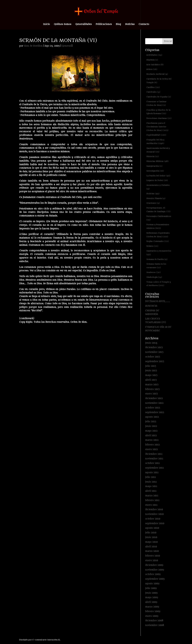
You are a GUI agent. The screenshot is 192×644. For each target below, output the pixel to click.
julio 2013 (151, 366)
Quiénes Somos (63, 24)
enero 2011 (151, 505)
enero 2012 (151, 449)
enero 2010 (152, 560)
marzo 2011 (152, 496)
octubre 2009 (153, 574)
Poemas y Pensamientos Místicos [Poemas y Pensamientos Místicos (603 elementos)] (158, 226)
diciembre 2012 (154, 398)
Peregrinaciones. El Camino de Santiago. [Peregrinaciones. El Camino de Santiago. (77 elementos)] (158, 210)
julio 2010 (151, 533)
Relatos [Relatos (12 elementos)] (152, 246)
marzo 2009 (152, 607)
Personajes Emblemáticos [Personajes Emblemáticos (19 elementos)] (159, 218)
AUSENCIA (151, 306)
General (66, 46)
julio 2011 (151, 477)
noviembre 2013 (154, 352)
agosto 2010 (152, 528)
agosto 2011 (152, 473)
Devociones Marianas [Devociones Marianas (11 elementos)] (159, 118)
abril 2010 (151, 547)
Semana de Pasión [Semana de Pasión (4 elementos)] (157, 259)
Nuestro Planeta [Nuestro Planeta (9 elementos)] (156, 198)
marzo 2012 (152, 440)
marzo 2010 (152, 551)
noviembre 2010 (154, 514)
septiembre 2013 (155, 361)
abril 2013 (151, 380)
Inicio (46, 24)
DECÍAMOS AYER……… (158, 301)
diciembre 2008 (154, 621)
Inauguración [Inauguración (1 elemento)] (154, 166)
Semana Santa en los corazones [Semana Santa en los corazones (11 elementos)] (156, 266)
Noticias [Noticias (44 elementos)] (153, 194)
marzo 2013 (152, 385)
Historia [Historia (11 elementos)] (153, 156)
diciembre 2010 (154, 510)
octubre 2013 (153, 357)
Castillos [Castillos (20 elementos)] (153, 87)
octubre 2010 (153, 519)
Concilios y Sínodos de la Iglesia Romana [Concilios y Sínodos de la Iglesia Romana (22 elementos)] (158, 112)
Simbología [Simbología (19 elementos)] (154, 277)
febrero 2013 (152, 389)
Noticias (130, 24)
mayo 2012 (151, 431)
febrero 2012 (152, 445)
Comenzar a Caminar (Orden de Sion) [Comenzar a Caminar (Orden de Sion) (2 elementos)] (156, 103)
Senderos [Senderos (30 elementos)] (153, 272)
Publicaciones (104, 24)
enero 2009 (152, 616)
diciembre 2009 (154, 565)
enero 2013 (151, 394)
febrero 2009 (153, 611)
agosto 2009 (152, 584)
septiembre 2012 (155, 412)
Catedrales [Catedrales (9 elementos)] (153, 92)
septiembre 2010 (155, 524)
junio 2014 (151, 343)
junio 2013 (151, 371)
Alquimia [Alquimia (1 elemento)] (152, 60)
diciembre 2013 (154, 347)
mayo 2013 (151, 375)
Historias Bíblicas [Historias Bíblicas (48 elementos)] (157, 161)
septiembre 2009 (155, 579)
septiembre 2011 (154, 468)
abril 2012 (151, 436)
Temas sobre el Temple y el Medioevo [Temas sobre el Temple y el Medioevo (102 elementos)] (159, 284)
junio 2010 (151, 537)
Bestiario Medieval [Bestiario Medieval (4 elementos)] (157, 74)
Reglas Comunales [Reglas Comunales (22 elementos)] (158, 241)
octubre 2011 (152, 463)
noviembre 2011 (154, 459)
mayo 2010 (151, 542)
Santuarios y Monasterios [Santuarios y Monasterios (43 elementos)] (159, 253)
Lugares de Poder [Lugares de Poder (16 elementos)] (157, 180)
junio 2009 (151, 593)
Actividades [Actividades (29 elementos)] (154, 55)
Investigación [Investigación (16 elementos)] (155, 171)
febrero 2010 (153, 556)
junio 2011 (151, 482)
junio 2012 (151, 426)
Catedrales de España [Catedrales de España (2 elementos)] (159, 97)
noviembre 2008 (155, 625)
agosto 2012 (152, 417)
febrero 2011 (152, 500)
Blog (118, 24)
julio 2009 (151, 588)
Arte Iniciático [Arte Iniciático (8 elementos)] (155, 65)
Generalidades (83, 24)
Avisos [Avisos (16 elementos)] (152, 69)
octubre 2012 (153, 408)
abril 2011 (151, 491)
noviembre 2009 (155, 570)
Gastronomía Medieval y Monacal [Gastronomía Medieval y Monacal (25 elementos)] (158, 150)
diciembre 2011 (154, 454)
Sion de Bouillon (33, 46)
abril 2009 (151, 602)
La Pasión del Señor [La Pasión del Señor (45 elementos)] (158, 176)
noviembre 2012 (154, 403)
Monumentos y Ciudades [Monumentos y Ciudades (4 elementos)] (158, 187)
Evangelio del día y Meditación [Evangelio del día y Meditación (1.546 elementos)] (155, 142)
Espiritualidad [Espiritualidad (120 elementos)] (156, 135)
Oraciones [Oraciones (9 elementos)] (153, 203)
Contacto (144, 24)
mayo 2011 (151, 486)
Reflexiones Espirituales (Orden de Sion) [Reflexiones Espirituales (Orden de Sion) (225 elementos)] (158, 235)
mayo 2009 (152, 597)
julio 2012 (151, 422)
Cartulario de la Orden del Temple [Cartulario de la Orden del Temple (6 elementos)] (159, 81)
